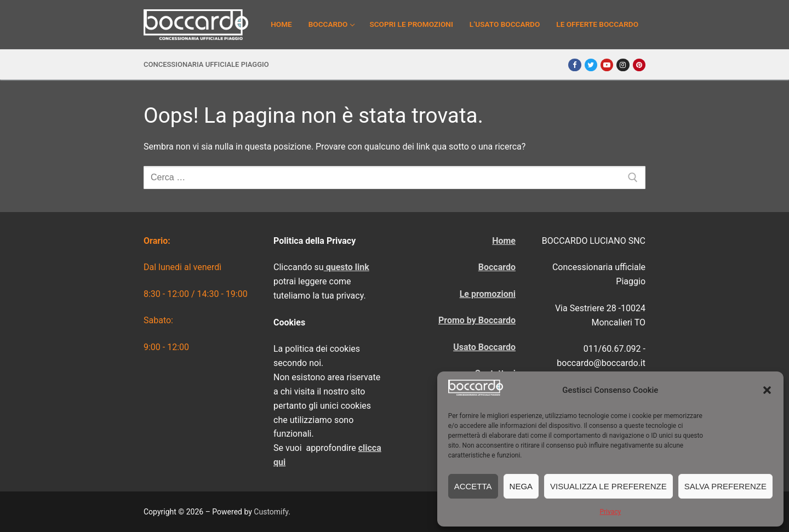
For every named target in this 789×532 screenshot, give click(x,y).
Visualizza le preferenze (608, 486)
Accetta (473, 486)
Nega (521, 486)
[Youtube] (607, 65)
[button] (767, 390)
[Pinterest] (639, 65)
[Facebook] (574, 65)
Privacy (610, 512)
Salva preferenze (725, 486)
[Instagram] (623, 65)
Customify (271, 512)
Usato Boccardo (484, 347)
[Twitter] (591, 65)
